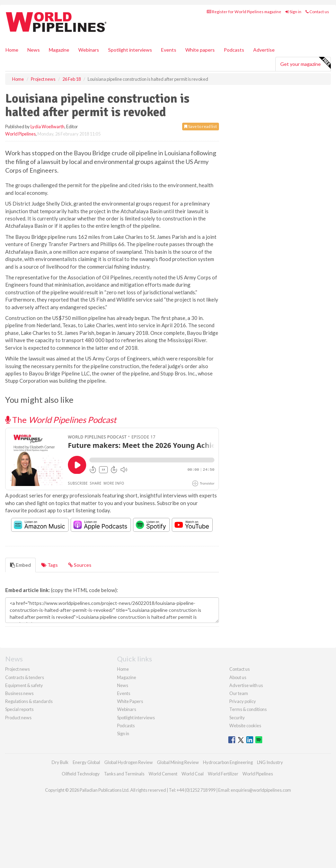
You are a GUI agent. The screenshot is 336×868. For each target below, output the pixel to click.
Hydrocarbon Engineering (228, 762)
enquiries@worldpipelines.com (261, 790)
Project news (17, 669)
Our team (239, 693)
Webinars (89, 50)
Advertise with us (246, 685)
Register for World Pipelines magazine (244, 12)
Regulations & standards (29, 701)
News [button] (34, 50)
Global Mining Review (178, 762)
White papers (200, 50)
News (123, 685)
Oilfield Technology (81, 774)
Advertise (264, 50)
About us (238, 677)
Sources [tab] (80, 565)
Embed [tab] (20, 565)
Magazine (59, 50)
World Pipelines (20, 134)
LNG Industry (270, 762)
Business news (19, 693)
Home (12, 50)
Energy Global (86, 762)
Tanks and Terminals (124, 774)
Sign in (293, 12)
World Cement (163, 774)
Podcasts (234, 50)
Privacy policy (243, 701)
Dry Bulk (60, 762)
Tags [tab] (50, 565)
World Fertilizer (223, 774)
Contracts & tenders (25, 677)
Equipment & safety (24, 685)
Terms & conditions (248, 709)
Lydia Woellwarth (47, 127)
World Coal (193, 774)
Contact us (317, 12)
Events (169, 50)
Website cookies (245, 726)
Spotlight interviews (130, 50)
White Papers (130, 701)
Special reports (19, 709)
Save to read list (201, 126)
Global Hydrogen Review (129, 762)
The (61, 420)
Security (237, 718)
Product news (18, 718)
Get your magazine (305, 63)
